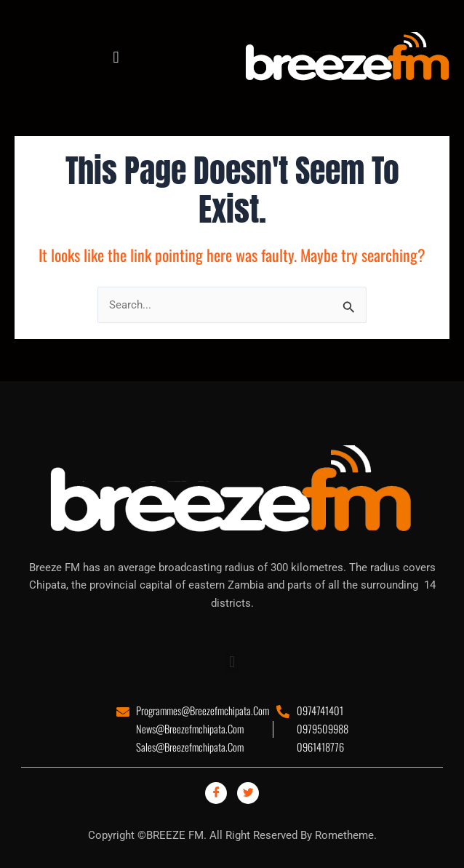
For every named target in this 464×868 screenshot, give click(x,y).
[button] (116, 58)
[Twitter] (248, 793)
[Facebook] (216, 793)
